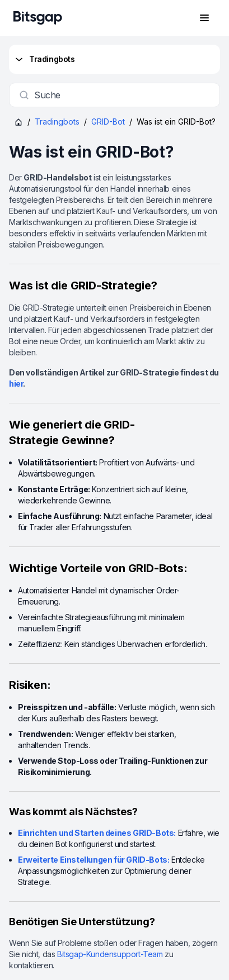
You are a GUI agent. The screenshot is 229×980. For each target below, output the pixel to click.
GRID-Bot (108, 122)
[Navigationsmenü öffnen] (204, 18)
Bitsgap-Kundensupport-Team (110, 954)
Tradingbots (44, 59)
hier (16, 384)
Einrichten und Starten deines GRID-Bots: (97, 833)
